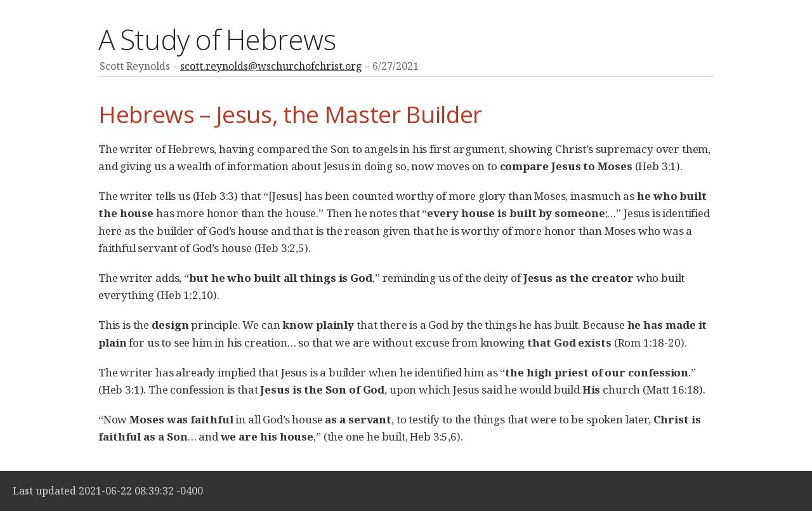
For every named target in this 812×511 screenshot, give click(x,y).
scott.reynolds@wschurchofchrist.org (271, 66)
